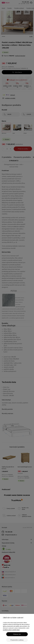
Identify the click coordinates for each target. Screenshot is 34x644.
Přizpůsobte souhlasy (17, 640)
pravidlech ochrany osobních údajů (11, 630)
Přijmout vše (17, 634)
